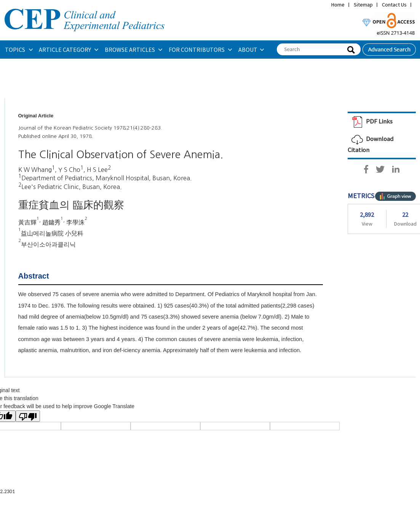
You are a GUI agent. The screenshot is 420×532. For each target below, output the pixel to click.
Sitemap (363, 5)
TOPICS (16, 50)
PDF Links (370, 121)
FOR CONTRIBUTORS (197, 50)
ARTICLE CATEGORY (65, 50)
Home (338, 5)
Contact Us (394, 5)
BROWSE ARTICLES (130, 50)
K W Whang (35, 170)
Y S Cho (69, 170)
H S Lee (97, 170)
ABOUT (248, 50)
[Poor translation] (28, 416)
